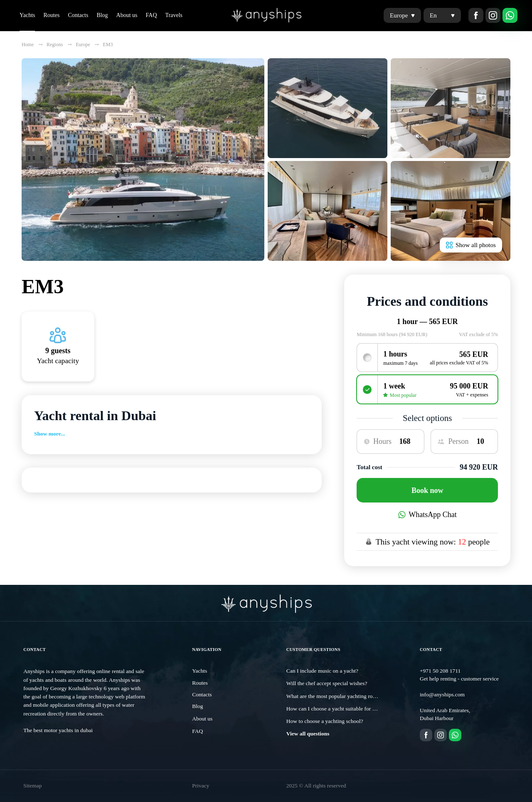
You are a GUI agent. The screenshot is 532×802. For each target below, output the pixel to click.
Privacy (201, 786)
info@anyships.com (442, 694)
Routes (51, 15)
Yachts (27, 15)
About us (127, 15)
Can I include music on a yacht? (322, 671)
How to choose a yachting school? (325, 721)
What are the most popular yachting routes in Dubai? (346, 696)
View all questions (308, 734)
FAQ (151, 15)
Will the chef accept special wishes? (327, 683)
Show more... (50, 434)
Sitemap (32, 786)
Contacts (78, 15)
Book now (427, 490)
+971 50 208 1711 (440, 671)
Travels (174, 15)
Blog (102, 15)
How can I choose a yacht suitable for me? (334, 709)
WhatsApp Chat (427, 515)
